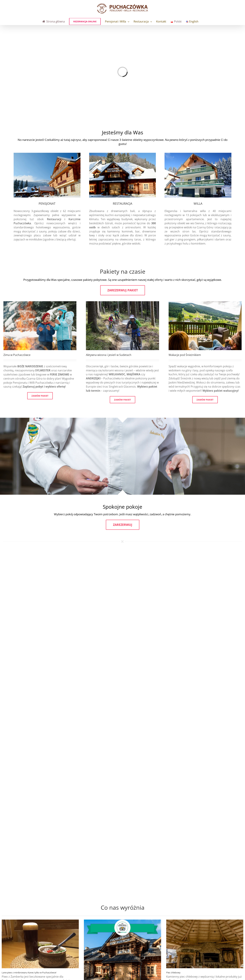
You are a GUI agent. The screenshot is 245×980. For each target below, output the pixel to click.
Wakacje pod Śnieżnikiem (185, 355)
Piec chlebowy (173, 973)
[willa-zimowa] (198, 154)
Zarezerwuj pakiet (123, 290)
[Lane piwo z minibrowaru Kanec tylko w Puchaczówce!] (40, 944)
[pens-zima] (47, 154)
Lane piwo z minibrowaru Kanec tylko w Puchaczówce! (29, 973)
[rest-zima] (123, 154)
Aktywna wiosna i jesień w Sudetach (109, 355)
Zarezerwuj (123, 525)
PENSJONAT (47, 203)
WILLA (198, 203)
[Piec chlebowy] (205, 944)
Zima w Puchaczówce (17, 355)
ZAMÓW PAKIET (40, 396)
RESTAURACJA (122, 203)
